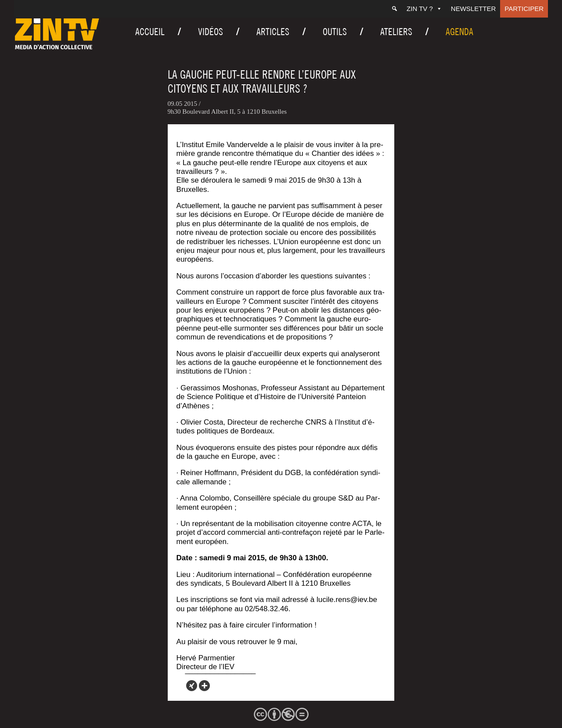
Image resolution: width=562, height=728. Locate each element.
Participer (524, 9)
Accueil (150, 32)
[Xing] (192, 686)
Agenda (459, 32)
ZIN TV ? (424, 9)
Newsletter (474, 9)
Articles (273, 32)
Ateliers (396, 32)
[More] (204, 686)
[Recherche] (394, 9)
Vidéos (211, 32)
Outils (335, 32)
